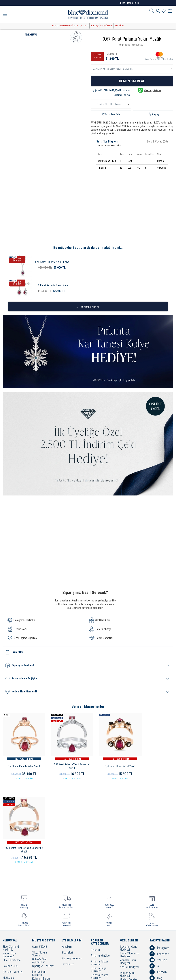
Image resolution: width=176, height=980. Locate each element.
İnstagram (159, 860)
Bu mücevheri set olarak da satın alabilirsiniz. (88, 248)
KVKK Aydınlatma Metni (42, 923)
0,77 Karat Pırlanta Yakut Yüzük (22, 762)
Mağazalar (9, 890)
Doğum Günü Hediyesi (128, 887)
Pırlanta (95, 862)
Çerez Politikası (41, 903)
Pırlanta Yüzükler (101, 868)
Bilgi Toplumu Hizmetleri (40, 910)
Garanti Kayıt (40, 859)
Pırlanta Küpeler (100, 906)
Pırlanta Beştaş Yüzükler (100, 889)
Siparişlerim (68, 865)
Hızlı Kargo (95, 26)
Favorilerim (68, 877)
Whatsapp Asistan (149, 90)
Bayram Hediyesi (130, 905)
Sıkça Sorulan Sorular (40, 866)
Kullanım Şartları (42, 891)
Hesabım (67, 859)
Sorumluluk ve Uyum (40, 936)
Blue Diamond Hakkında (11, 861)
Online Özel (119, 26)
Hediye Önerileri (107, 26)
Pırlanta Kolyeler (100, 900)
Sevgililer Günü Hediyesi (129, 861)
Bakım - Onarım (41, 915)
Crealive (83, 974)
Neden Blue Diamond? (9, 867)
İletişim (7, 896)
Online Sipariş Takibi (129, 3)
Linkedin (158, 884)
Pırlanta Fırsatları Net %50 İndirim (65, 26)
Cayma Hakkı (40, 897)
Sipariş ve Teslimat (43, 879)
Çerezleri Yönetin (13, 884)
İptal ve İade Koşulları (39, 886)
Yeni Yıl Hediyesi (129, 879)
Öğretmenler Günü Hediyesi (131, 899)
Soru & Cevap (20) (157, 142)
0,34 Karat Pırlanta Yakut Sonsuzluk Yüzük (154, 762)
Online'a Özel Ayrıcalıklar (40, 873)
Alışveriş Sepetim (71, 871)
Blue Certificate (12, 873)
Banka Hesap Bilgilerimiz (40, 929)
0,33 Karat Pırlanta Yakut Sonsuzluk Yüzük (66, 762)
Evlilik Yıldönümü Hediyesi (130, 867)
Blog (156, 890)
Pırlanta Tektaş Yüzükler (100, 875)
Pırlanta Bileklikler (101, 912)
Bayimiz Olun (10, 879)
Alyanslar (96, 894)
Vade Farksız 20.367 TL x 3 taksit (159, 56)
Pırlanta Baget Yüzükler (99, 882)
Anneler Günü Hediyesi (128, 874)
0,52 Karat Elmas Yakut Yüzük (110, 762)
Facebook (159, 866)
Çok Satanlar (84, 26)
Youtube (158, 872)
